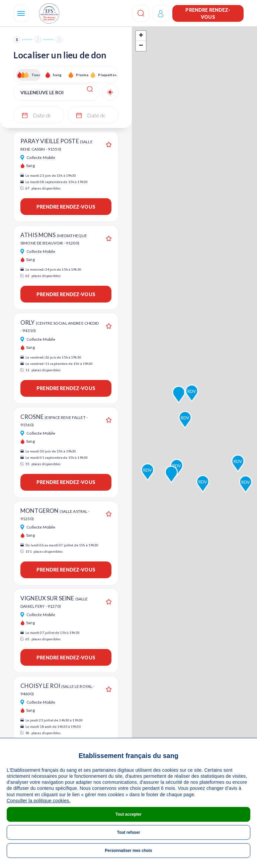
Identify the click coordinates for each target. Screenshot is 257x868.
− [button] (141, 46)
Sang (57, 75)
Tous (36, 75)
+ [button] (141, 36)
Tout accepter (128, 814)
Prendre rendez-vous (208, 13)
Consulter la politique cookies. (38, 801)
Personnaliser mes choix (128, 851)
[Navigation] (21, 13)
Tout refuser (128, 832)
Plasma (82, 75)
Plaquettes (107, 75)
